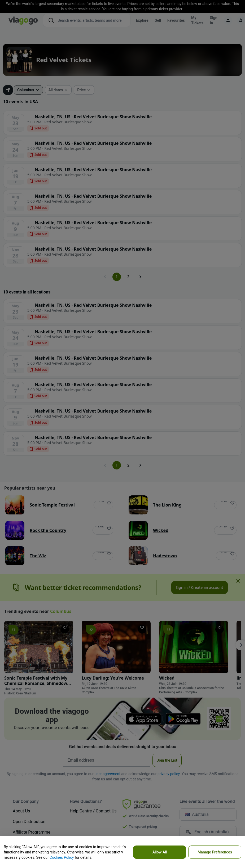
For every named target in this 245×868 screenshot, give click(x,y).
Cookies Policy (62, 857)
